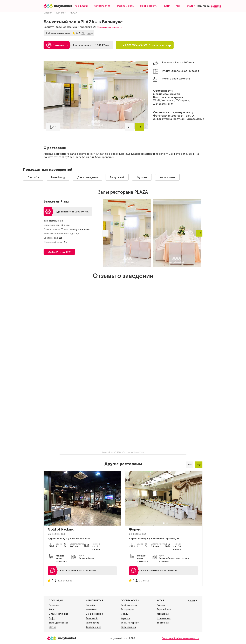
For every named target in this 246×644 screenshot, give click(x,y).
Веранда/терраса (58, 623)
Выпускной (117, 177)
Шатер (52, 627)
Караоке (125, 618)
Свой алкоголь (129, 605)
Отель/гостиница (58, 614)
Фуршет (142, 177)
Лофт (52, 618)
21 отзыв (144, 581)
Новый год (58, 177)
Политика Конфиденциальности (180, 638)
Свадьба (33, 177)
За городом (127, 609)
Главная (48, 13)
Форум (135, 529)
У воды (125, 614)
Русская (161, 605)
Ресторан (54, 605)
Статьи (191, 6)
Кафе (52, 609)
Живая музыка (128, 627)
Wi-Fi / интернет (130, 623)
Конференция (93, 627)
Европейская (164, 609)
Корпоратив (167, 177)
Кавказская (163, 614)
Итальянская (164, 618)
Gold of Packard (61, 529)
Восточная (163, 623)
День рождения (87, 177)
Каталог (61, 13)
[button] (129, 127)
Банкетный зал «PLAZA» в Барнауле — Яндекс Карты (123, 452)
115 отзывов (65, 581)
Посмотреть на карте (110, 27)
